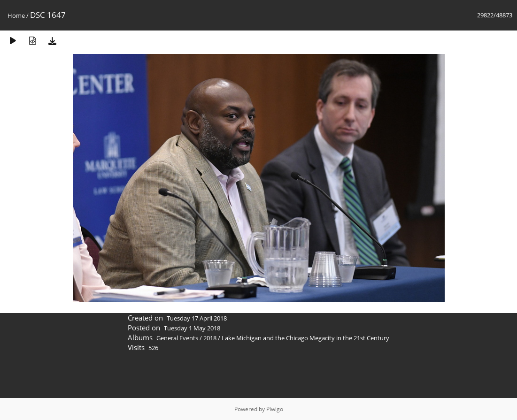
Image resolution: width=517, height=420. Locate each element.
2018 (210, 338)
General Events (177, 338)
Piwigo (275, 409)
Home (16, 15)
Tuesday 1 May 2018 (192, 328)
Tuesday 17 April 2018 (197, 318)
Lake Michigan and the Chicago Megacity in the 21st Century (305, 338)
